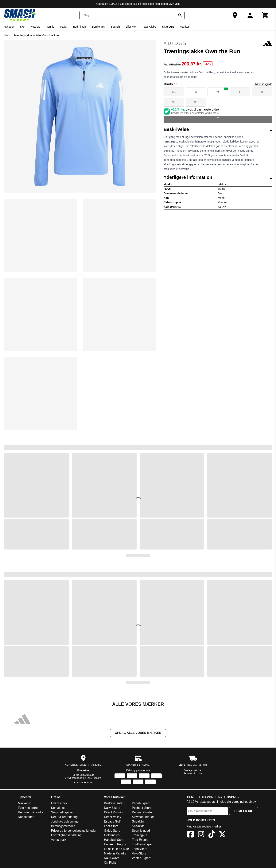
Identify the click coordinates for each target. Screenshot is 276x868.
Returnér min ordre (31, 812)
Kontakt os (83, 770)
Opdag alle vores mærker (138, 733)
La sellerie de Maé (117, 849)
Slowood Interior (143, 817)
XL (262, 92)
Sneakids (138, 826)
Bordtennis (98, 27)
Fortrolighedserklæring (66, 835)
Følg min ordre (28, 808)
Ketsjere (35, 27)
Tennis (50, 27)
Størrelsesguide (263, 84)
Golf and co (112, 835)
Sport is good (141, 831)
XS (174, 92)
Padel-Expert (141, 803)
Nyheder (9, 27)
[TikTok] (212, 835)
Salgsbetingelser (62, 812)
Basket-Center (114, 803)
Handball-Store (114, 840)
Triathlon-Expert (143, 844)
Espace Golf (112, 821)
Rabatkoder (26, 817)
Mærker (185, 27)
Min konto (24, 803)
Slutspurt (168, 27)
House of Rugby (115, 844)
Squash (115, 27)
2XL (174, 102)
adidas (218, 43)
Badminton (80, 27)
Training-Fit (140, 835)
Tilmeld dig (244, 811)
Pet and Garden (143, 812)
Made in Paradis (115, 853)
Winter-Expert (141, 858)
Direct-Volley (113, 817)
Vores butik (58, 840)
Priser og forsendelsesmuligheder (74, 831)
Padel (64, 27)
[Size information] (177, 84)
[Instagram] (201, 835)
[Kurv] (265, 15)
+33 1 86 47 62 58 (83, 783)
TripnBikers (140, 849)
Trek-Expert (140, 840)
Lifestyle (131, 27)
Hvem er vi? (59, 803)
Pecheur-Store (142, 808)
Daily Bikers (112, 808)
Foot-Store (111, 826)
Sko (22, 27)
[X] (222, 835)
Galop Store (112, 831)
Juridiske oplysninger (65, 821)
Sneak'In (138, 821)
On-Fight (110, 863)
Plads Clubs (149, 27)
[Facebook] (190, 835)
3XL (196, 102)
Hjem (7, 35)
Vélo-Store (139, 853)
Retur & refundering (64, 817)
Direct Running (114, 812)
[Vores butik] (235, 15)
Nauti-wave (112, 858)
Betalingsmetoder (63, 826)
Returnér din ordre (193, 773)
